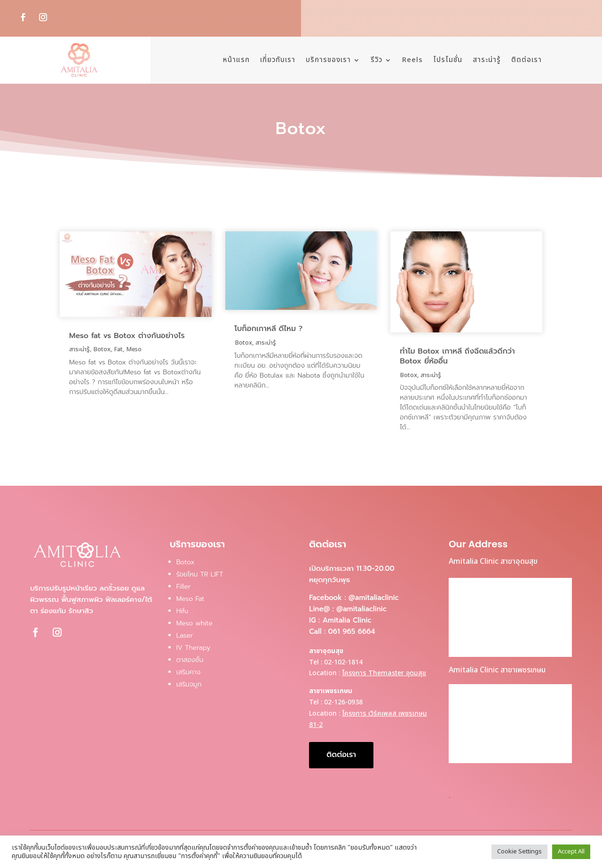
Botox (102, 349)
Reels (412, 60)
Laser (185, 635)
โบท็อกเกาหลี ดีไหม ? (269, 329)
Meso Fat (190, 599)
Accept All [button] (571, 852)
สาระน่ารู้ (487, 60)
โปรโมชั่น (448, 60)
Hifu (182, 611)
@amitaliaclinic (374, 598)
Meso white (194, 623)
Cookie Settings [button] (519, 852)
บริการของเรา (328, 60)
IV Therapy (194, 648)
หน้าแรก (236, 60)
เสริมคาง (189, 672)
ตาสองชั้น (190, 660)
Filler (184, 587)
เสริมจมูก (189, 684)
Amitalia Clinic (347, 620)
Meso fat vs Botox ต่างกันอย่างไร (127, 336)
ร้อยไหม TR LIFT (200, 574)
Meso (134, 349)
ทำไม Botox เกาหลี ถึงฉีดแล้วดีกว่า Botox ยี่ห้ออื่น (457, 356)
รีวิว (376, 60)
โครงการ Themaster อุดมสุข (384, 673)
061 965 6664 (352, 631)
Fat (118, 349)
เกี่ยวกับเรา (278, 60)
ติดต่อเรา (527, 60)
